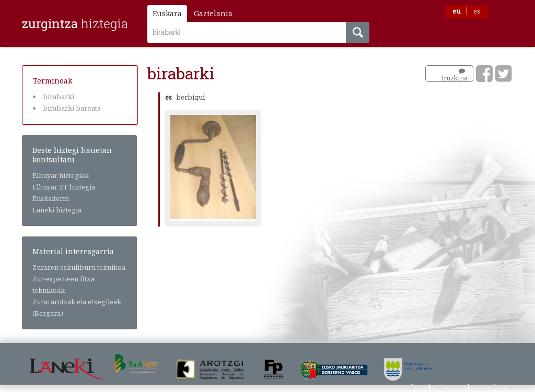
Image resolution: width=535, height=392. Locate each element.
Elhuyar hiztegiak (61, 175)
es (477, 11)
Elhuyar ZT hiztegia (64, 187)
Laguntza (449, 387)
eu (456, 11)
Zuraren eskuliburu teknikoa (79, 267)
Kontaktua (409, 387)
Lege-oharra (492, 387)
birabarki (59, 97)
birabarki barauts (72, 108)
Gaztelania (213, 13)
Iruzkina (454, 75)
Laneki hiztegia (57, 210)
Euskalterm (51, 198)
